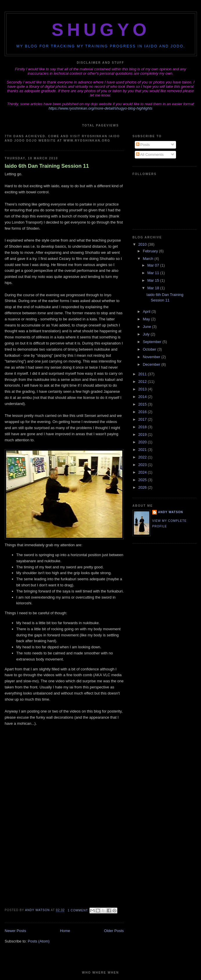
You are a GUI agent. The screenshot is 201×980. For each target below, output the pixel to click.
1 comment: (79, 910)
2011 (143, 374)
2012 (143, 382)
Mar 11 (154, 273)
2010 (143, 244)
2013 (143, 389)
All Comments (150, 155)
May (147, 319)
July (147, 334)
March (149, 259)
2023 (143, 465)
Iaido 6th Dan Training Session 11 (47, 166)
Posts (143, 145)
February (151, 251)
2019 (143, 434)
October (150, 349)
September (153, 342)
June (148, 327)
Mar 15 (154, 280)
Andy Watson (171, 512)
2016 (143, 412)
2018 (143, 427)
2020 (143, 442)
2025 (143, 480)
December (152, 364)
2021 (143, 450)
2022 (143, 457)
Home (65, 931)
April (147, 312)
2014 (143, 397)
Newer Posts (15, 931)
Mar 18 (154, 288)
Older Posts (114, 931)
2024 (143, 472)
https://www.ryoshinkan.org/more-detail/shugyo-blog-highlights (100, 108)
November (152, 357)
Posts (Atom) (39, 941)
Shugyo (101, 30)
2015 (143, 404)
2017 (143, 419)
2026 (143, 487)
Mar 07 (154, 265)
